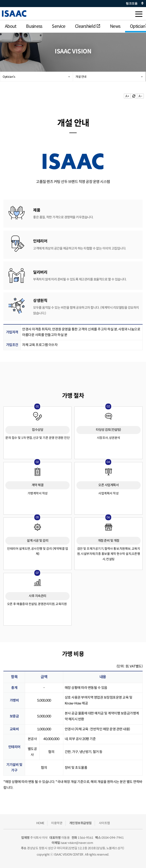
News (115, 26)
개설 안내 (81, 77)
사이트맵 (104, 823)
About (11, 26)
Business (34, 26)
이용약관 (57, 823)
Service (59, 26)
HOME (40, 823)
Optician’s (9, 77)
